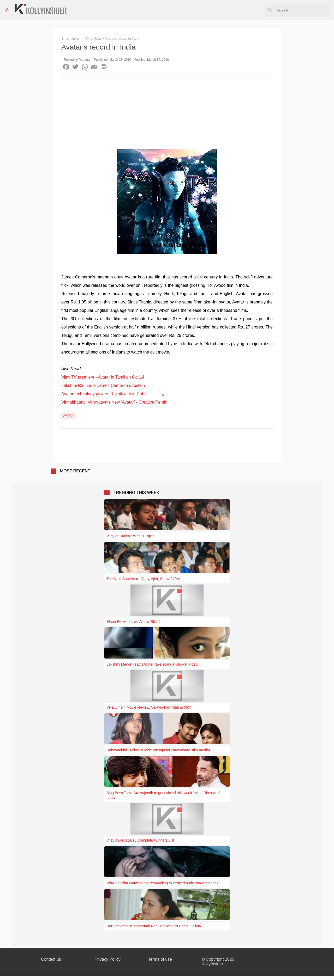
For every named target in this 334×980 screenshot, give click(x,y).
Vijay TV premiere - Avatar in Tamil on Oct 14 (103, 377)
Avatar (68, 416)
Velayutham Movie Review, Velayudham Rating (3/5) (149, 707)
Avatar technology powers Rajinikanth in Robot (105, 394)
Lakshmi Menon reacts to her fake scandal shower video (152, 664)
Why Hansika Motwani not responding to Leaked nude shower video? (163, 883)
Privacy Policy (108, 959)
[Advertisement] (167, 113)
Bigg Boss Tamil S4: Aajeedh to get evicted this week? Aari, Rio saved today (163, 795)
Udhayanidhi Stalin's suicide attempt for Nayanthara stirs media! (158, 750)
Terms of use (160, 959)
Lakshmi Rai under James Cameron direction (103, 385)
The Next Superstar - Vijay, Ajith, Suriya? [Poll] (144, 579)
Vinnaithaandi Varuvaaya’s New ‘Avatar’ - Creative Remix (114, 402)
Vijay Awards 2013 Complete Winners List (140, 840)
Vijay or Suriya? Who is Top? (130, 536)
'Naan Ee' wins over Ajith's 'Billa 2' (134, 622)
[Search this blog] (302, 10)
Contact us (51, 959)
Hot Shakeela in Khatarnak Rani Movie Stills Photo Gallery (154, 926)
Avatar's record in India (122, 38)
